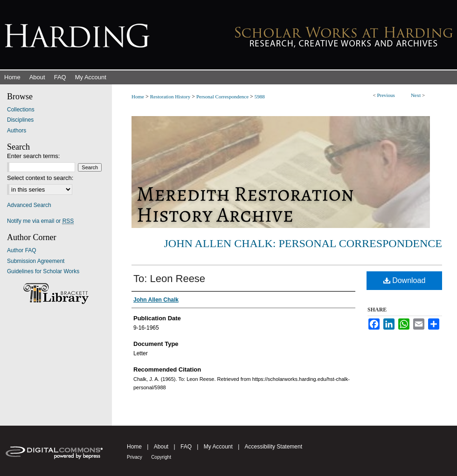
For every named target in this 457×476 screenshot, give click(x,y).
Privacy (135, 457)
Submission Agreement (36, 261)
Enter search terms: (33, 156)
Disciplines (20, 120)
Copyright (161, 457)
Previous (386, 95)
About (161, 447)
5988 (260, 97)
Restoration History (170, 97)
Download (405, 280)
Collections (21, 110)
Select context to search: (40, 178)
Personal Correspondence (222, 97)
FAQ (186, 447)
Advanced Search (29, 205)
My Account (218, 447)
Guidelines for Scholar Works (43, 271)
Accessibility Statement (274, 447)
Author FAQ (22, 250)
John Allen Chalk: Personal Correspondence (303, 243)
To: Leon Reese (169, 279)
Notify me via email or (40, 221)
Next (416, 95)
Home (138, 97)
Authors (17, 131)
